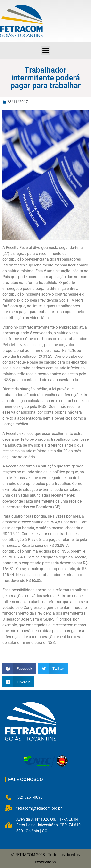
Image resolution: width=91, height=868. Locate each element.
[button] (19, 669)
